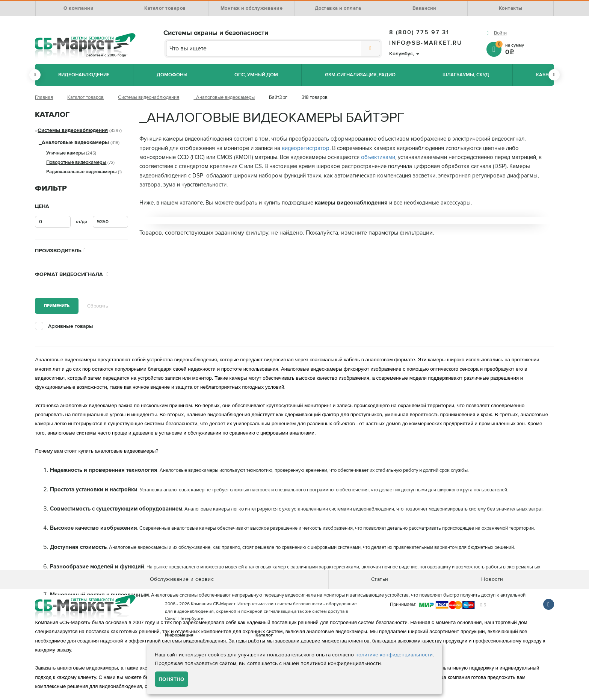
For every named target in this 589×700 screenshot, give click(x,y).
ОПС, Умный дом (256, 75)
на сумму (525, 49)
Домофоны (172, 75)
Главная (44, 97)
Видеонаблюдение (84, 75)
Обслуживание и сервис (182, 579)
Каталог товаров (165, 8)
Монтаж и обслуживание (252, 8)
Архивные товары (71, 326)
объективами (378, 157)
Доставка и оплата (338, 8)
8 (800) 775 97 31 (419, 32)
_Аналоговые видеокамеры (224, 97)
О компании (79, 8)
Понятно (171, 679)
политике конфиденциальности (394, 655)
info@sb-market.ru (426, 43)
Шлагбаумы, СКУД (466, 75)
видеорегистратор (306, 148)
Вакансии (424, 8)
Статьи (380, 579)
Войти (500, 33)
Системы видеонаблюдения (149, 97)
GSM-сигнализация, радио (360, 75)
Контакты (511, 8)
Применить (57, 306)
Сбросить (98, 306)
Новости (492, 579)
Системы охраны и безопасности (216, 33)
